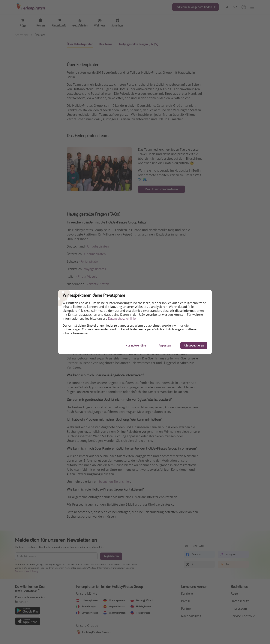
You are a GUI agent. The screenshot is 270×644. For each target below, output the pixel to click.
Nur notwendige (136, 345)
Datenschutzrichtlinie (122, 319)
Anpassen (165, 345)
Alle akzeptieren (194, 345)
